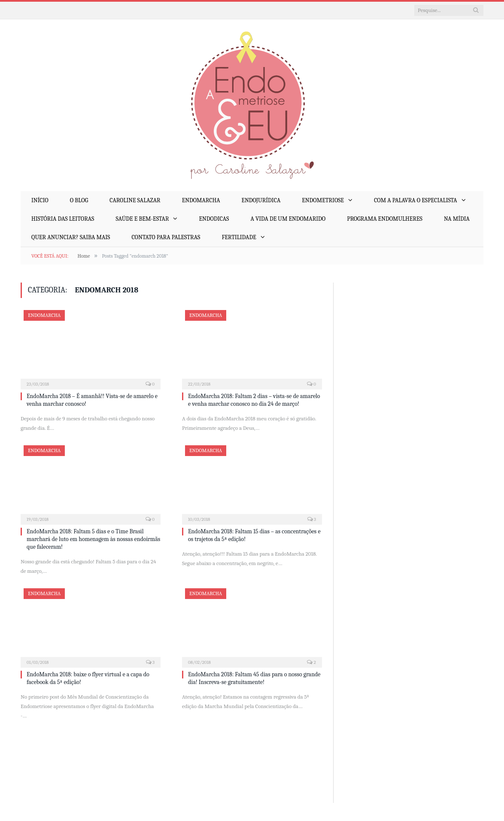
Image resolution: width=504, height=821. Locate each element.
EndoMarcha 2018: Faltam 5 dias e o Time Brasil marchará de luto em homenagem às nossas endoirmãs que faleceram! (93, 539)
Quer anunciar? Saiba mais (71, 237)
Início (40, 200)
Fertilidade (239, 237)
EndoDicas (214, 219)
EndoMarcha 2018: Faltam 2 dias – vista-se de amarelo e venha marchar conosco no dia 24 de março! (254, 400)
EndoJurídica (261, 200)
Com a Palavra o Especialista (416, 200)
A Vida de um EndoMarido (288, 219)
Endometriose (323, 200)
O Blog (79, 200)
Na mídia (457, 219)
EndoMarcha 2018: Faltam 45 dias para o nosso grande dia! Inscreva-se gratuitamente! (254, 678)
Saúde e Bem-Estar (142, 219)
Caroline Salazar (135, 200)
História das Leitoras (63, 219)
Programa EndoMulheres (385, 219)
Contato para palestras (166, 237)
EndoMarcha (201, 200)
